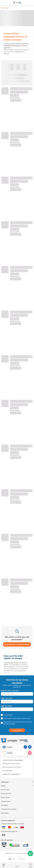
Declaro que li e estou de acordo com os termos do (18, 723)
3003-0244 (6, 764)
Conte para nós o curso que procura (17, 644)
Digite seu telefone (7, 706)
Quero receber (17, 730)
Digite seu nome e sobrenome (10, 691)
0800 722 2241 (7, 767)
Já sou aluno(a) (8, 715)
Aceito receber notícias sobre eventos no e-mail (17, 718)
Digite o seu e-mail (7, 698)
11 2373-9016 (7, 771)
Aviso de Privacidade (9, 724)
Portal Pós (5, 8)
